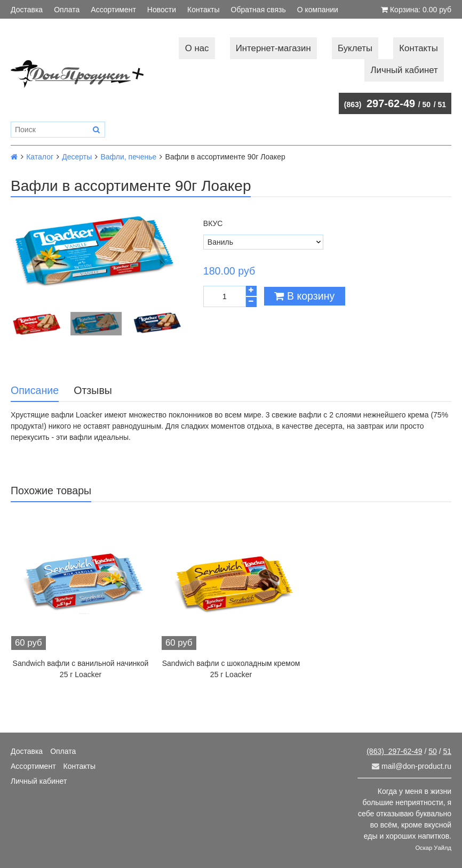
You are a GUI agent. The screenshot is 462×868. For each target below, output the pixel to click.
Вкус (213, 223)
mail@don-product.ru (412, 766)
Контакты (203, 10)
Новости (162, 10)
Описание (35, 390)
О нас (197, 48)
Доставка (27, 10)
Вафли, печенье (128, 157)
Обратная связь (258, 10)
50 (427, 105)
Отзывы (93, 390)
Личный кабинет (404, 70)
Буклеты (355, 48)
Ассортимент (113, 10)
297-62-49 (380, 103)
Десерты (77, 157)
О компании (318, 10)
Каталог (40, 157)
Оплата (67, 10)
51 (442, 105)
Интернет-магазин (273, 48)
